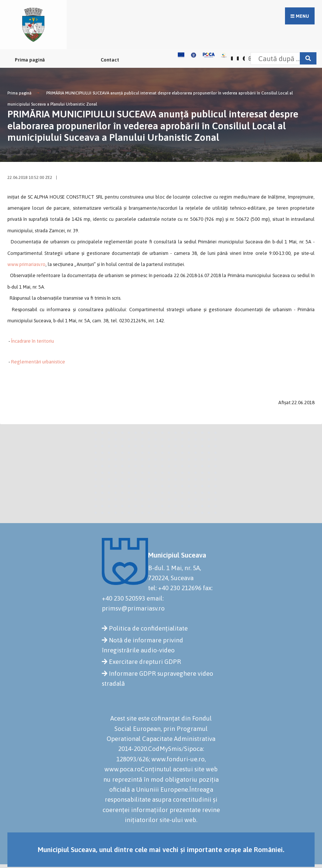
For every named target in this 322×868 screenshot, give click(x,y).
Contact (110, 60)
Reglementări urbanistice (38, 362)
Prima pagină (30, 60)
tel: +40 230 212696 (175, 588)
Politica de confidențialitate (148, 628)
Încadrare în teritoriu (33, 341)
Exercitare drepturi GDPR (145, 662)
